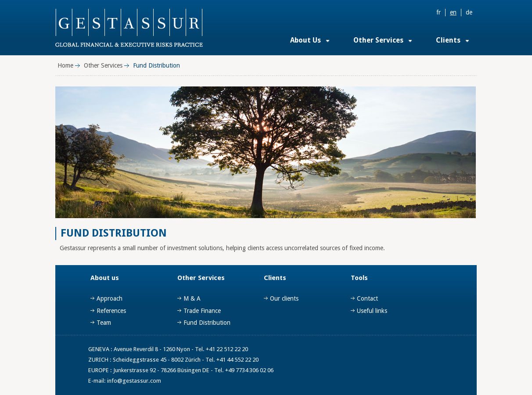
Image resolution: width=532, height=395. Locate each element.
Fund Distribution (207, 323)
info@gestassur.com (134, 381)
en (453, 12)
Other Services (378, 40)
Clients (448, 40)
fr (439, 12)
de (469, 12)
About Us (306, 40)
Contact (367, 298)
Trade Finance (202, 311)
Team (104, 323)
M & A (192, 298)
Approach (110, 298)
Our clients (284, 298)
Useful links (372, 311)
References (111, 311)
